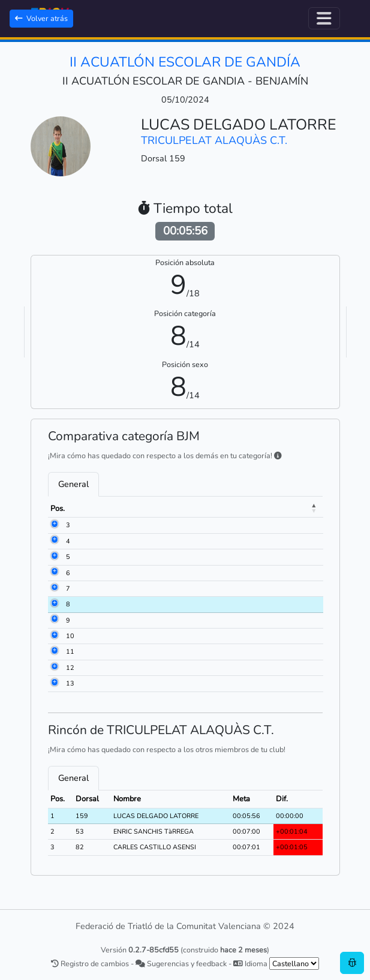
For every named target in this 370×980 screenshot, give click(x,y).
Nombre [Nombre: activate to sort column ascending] (153, 509)
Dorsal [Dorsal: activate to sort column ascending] (100, 509)
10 (70, 636)
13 (70, 683)
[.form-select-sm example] (294, 964)
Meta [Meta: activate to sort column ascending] (291, 509)
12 (70, 668)
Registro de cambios (90, 964)
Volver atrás (41, 18)
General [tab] (73, 484)
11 (70, 652)
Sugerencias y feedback (181, 964)
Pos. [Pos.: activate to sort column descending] (58, 509)
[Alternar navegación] (324, 18)
